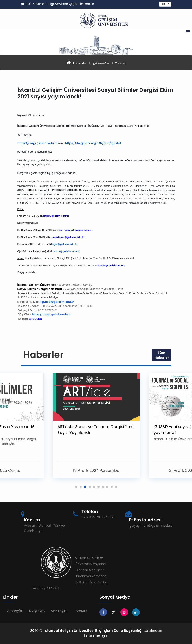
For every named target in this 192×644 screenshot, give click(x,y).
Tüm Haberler (162, 355)
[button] (76, 487)
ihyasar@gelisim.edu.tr (65, 251)
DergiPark (37, 611)
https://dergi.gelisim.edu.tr (37, 143)
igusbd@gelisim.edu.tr (57, 302)
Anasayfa (15, 611)
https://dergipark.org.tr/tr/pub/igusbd (93, 143)
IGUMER (81, 611)
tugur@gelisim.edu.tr (64, 244)
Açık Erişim (59, 611)
